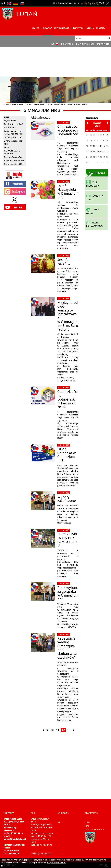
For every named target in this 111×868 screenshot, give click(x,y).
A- (82, 3)
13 (69, 730)
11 (58, 730)
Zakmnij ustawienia (108, 3)
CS (22, 3)
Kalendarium (83, 44)
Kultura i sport (62, 28)
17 (87, 151)
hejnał (88, 822)
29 (104, 157)
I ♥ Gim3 (8, 147)
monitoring (67, 44)
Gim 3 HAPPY (10, 128)
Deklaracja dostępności (41, 854)
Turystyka (78, 28)
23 (107, 151)
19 (94, 151)
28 (101, 157)
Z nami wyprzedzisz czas (13, 142)
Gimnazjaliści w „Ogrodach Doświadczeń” (68, 132)
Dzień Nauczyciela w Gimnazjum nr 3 (68, 192)
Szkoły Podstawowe (30, 105)
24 (87, 157)
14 (101, 146)
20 (98, 151)
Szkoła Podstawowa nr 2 (53, 105)
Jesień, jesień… (64, 262)
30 (107, 157)
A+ (75, 3)
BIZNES (90, 28)
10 (52, 730)
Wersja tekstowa (102, 3)
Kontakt (101, 44)
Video (86, 105)
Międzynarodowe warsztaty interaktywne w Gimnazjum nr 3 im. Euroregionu (68, 316)
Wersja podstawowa (86, 3)
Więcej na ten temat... (57, 863)
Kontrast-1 (93, 3)
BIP (53, 44)
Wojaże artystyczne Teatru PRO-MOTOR (13, 133)
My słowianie (10, 121)
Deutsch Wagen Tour (14, 157)
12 (63, 730)
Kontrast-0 (89, 3)
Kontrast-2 (97, 3)
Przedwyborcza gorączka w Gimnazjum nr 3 (68, 593)
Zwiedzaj (95, 174)
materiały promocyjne (95, 830)
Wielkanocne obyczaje (14, 161)
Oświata (47, 28)
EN (9, 3)
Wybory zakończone (67, 499)
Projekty (101, 28)
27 (98, 157)
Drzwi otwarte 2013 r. (14, 164)
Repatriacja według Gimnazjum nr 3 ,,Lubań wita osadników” (67, 648)
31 (87, 162)
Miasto (36, 28)
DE (16, 3)
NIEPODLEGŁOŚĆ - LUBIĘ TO (13, 152)
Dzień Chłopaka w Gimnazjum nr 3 (67, 455)
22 (104, 151)
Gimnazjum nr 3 (74, 105)
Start (6, 105)
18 (91, 151)
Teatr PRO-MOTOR (13, 137)
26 (94, 157)
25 (91, 157)
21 (101, 151)
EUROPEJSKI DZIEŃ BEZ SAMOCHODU (67, 540)
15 (104, 146)
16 (107, 146)
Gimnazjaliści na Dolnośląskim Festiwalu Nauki (67, 399)
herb (87, 826)
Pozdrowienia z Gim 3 (14, 124)
